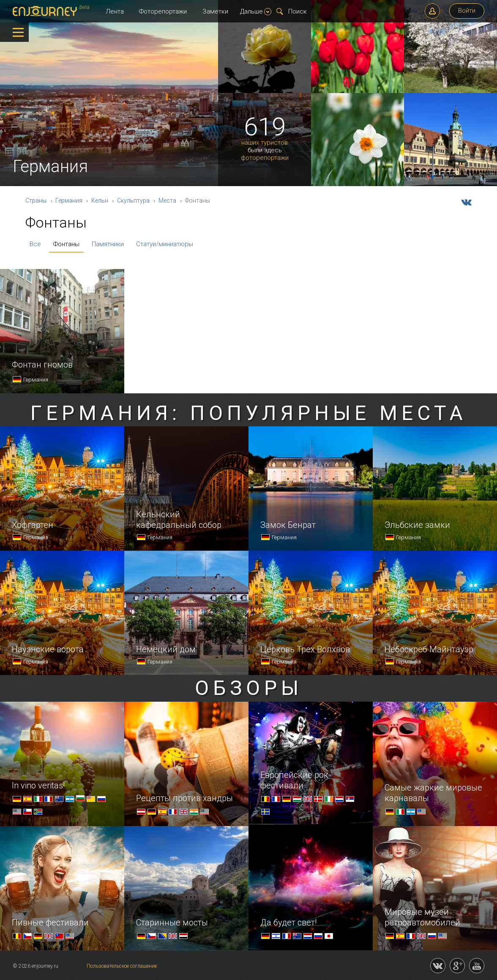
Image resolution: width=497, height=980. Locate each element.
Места (167, 200)
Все (35, 244)
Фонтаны (66, 244)
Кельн (100, 200)
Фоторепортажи (163, 11)
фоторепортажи (265, 158)
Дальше (256, 11)
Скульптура (133, 200)
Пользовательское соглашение (122, 966)
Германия (69, 200)
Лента (115, 11)
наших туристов (265, 143)
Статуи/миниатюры (165, 244)
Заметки (215, 11)
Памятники (108, 244)
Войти (467, 11)
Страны (36, 200)
